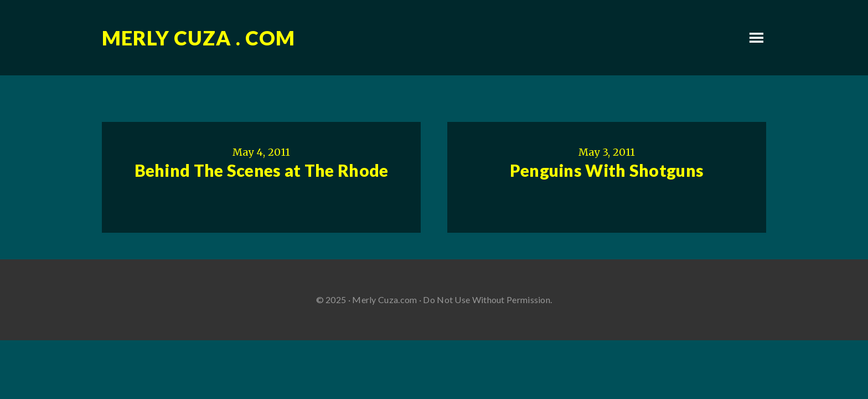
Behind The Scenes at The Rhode (262, 170)
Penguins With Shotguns (607, 170)
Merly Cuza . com (198, 38)
